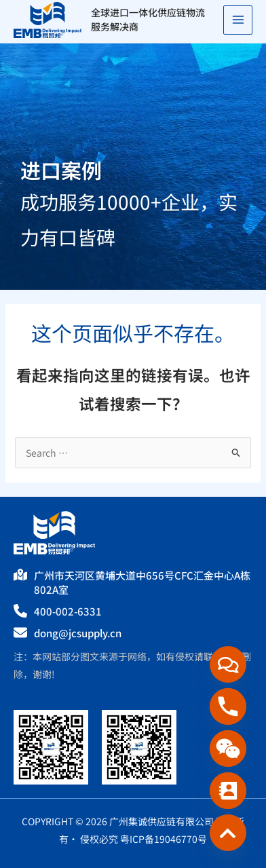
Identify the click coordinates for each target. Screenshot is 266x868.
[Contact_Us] (228, 791)
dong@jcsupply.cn (78, 633)
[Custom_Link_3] (228, 833)
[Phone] (228, 706)
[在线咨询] (228, 664)
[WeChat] (228, 749)
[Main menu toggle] (238, 20)
